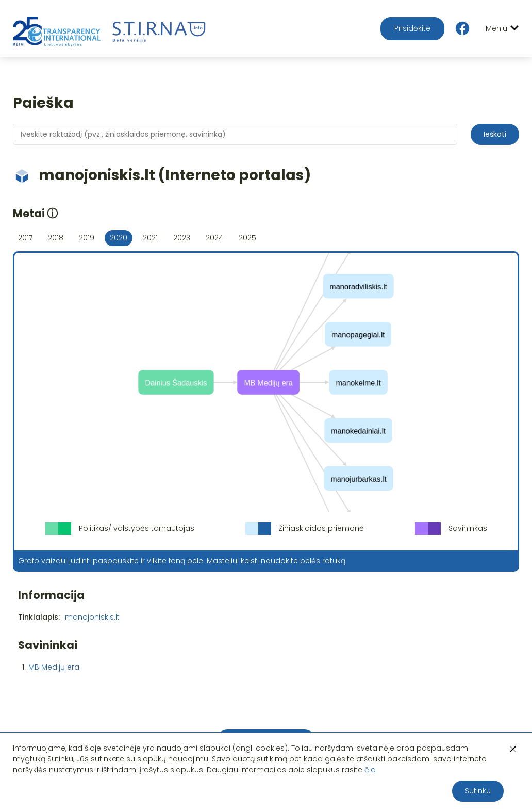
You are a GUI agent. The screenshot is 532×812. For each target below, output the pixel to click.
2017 (25, 238)
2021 (150, 238)
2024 (214, 238)
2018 (56, 238)
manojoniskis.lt (92, 617)
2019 (87, 238)
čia (370, 770)
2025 (247, 238)
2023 (182, 238)
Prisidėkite (412, 28)
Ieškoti (495, 134)
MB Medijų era (54, 667)
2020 (119, 238)
